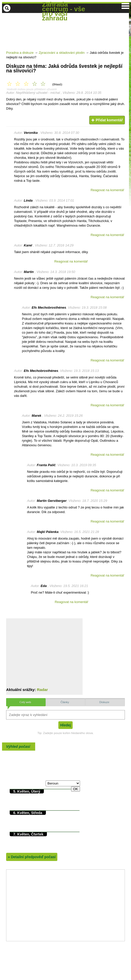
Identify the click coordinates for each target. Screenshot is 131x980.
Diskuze (104, 702)
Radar (42, 690)
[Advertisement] (66, 56)
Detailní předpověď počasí (32, 857)
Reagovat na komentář (107, 190)
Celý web (25, 702)
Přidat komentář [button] (107, 120)
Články (65, 702)
